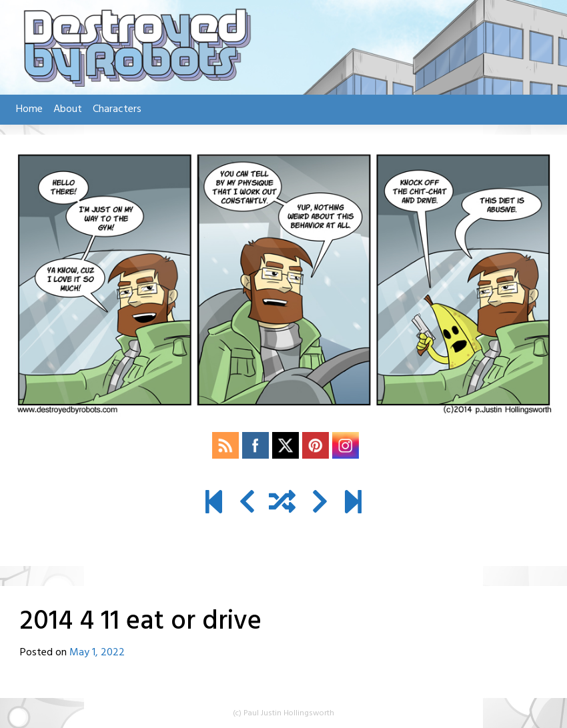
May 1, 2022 (97, 653)
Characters (117, 109)
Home (29, 109)
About (68, 109)
